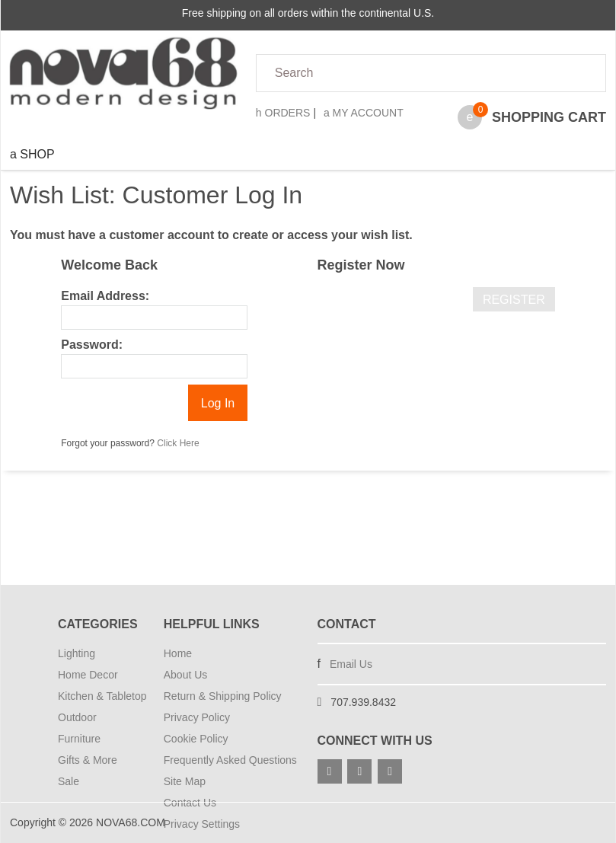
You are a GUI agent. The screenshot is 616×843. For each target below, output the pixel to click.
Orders (283, 113)
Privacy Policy (197, 717)
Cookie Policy (196, 739)
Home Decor (88, 675)
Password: (92, 345)
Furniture (79, 739)
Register (514, 300)
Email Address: (105, 296)
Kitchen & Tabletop (102, 696)
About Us (186, 675)
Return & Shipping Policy (223, 696)
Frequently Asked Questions (230, 760)
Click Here (178, 443)
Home (178, 653)
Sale (69, 781)
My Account (364, 113)
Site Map (185, 781)
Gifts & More (88, 760)
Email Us (351, 664)
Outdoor (77, 717)
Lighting (77, 653)
